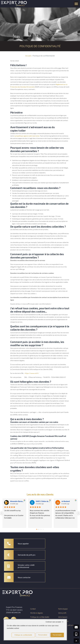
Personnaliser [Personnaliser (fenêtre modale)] (43, 635)
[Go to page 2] (40, 527)
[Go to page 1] (38, 527)
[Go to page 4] (43, 527)
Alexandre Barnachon (17, 499)
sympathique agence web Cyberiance (27, 136)
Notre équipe (63, 607)
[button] (76, 4)
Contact (33, 607)
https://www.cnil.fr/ (32, 373)
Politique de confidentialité (36, 616)
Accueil (28, 56)
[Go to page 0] (37, 527)
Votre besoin (62, 615)
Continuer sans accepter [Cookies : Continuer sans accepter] (54, 622)
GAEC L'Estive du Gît (43, 499)
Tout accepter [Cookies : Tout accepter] (57, 635)
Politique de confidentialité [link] (23, 635)
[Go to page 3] (42, 527)
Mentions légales (37, 611)
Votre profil (62, 611)
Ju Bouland (66, 499)
